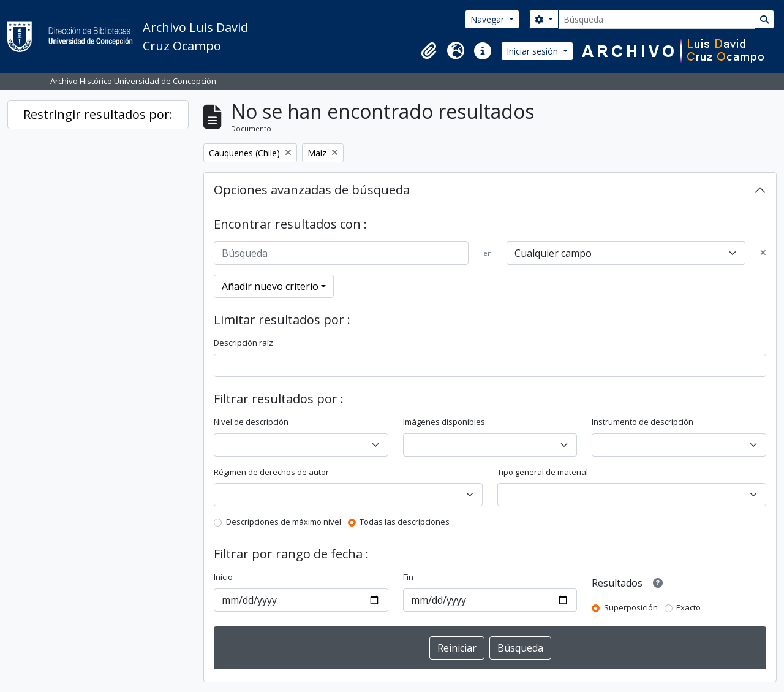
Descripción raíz (243, 343)
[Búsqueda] (657, 19)
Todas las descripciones (405, 522)
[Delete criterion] (763, 253)
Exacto (688, 607)
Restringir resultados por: (98, 114)
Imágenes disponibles (444, 422)
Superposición (631, 607)
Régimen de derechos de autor (271, 472)
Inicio (223, 577)
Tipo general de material (543, 472)
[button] (429, 51)
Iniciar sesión (533, 51)
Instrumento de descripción (643, 422)
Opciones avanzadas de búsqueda (312, 190)
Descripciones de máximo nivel (284, 522)
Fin (408, 577)
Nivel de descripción (251, 422)
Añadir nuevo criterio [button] (270, 286)
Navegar (488, 19)
